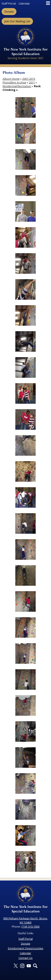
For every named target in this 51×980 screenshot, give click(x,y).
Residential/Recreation (17, 86)
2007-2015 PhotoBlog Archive (19, 81)
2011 (32, 82)
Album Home (11, 79)
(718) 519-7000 (30, 927)
